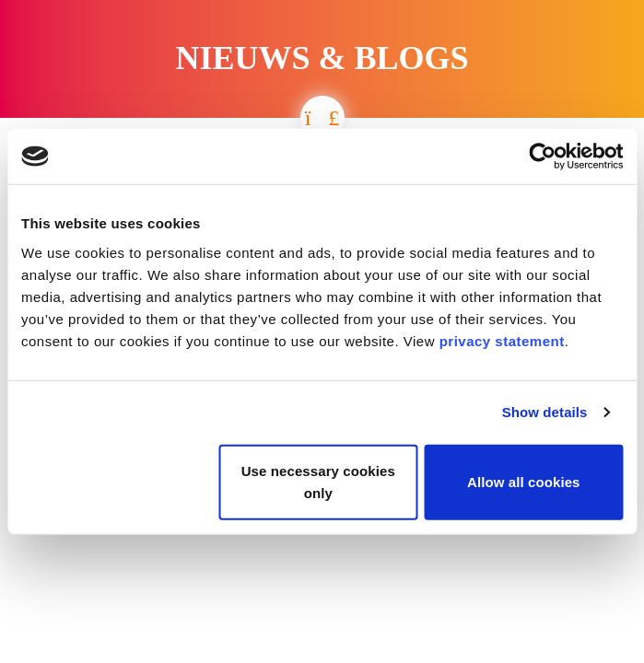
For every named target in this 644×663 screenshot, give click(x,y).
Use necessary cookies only (318, 481)
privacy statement (502, 340)
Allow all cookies (524, 481)
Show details (545, 412)
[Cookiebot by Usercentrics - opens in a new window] (542, 157)
